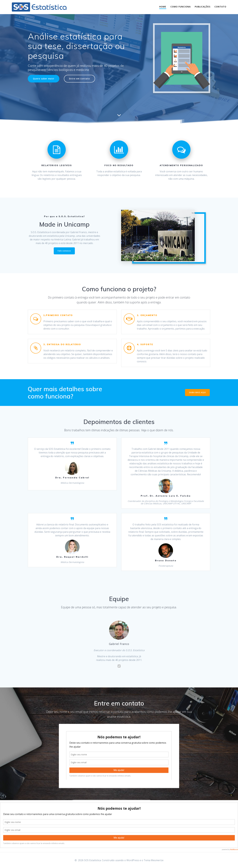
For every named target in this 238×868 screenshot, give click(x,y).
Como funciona (181, 7)
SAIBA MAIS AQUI (197, 392)
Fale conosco (64, 251)
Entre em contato (79, 79)
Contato (220, 7)
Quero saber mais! (44, 79)
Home (163, 7)
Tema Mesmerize (154, 860)
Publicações (203, 7)
